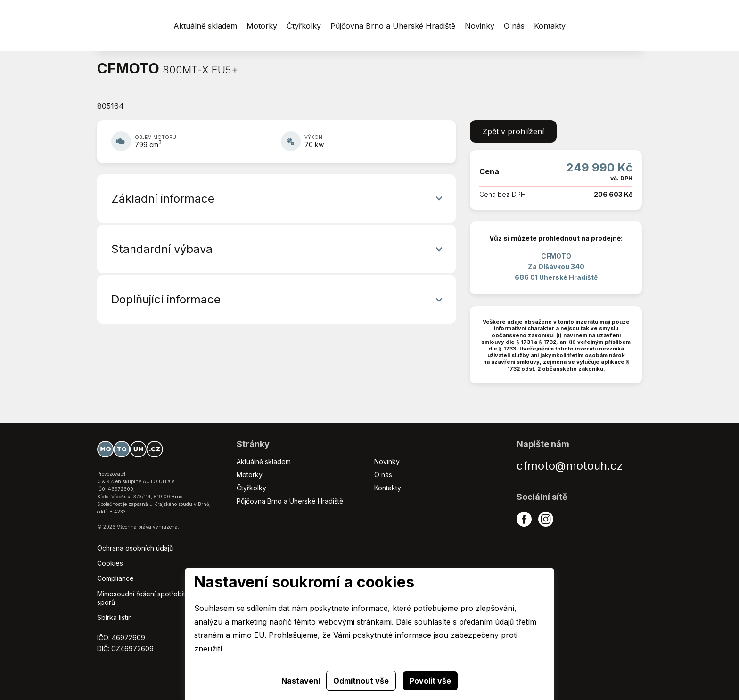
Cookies (110, 563)
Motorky (250, 475)
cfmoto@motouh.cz (570, 466)
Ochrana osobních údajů (135, 548)
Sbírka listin (115, 617)
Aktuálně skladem (264, 461)
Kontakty (388, 488)
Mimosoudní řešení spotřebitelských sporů (153, 598)
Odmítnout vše (361, 681)
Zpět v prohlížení (513, 131)
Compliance (115, 578)
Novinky (387, 461)
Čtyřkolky (251, 488)
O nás (383, 475)
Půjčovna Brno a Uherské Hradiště (290, 501)
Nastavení (301, 681)
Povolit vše (430, 681)
